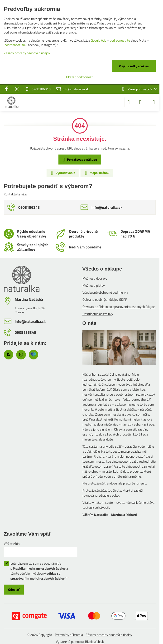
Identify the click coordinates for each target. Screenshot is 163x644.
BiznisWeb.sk (94, 642)
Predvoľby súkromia (69, 635)
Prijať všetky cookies (134, 66)
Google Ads (98, 40)
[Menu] (154, 102)
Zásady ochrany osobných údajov (109, 635)
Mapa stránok (96, 173)
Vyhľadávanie (62, 173)
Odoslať (14, 589)
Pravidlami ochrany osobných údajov (39, 568)
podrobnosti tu (120, 40)
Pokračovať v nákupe (79, 160)
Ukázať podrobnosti (80, 77)
